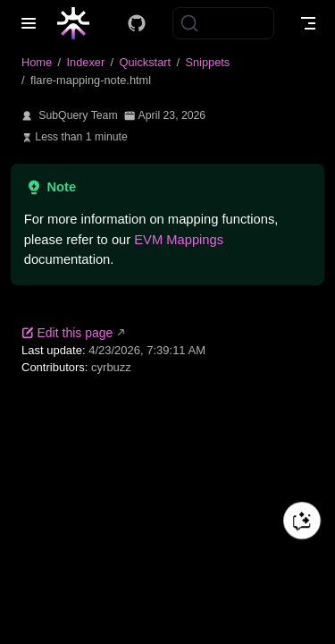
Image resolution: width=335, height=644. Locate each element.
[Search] (223, 23)
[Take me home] (79, 23)
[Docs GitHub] (137, 23)
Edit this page (67, 333)
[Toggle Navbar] (308, 23)
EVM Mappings (179, 240)
